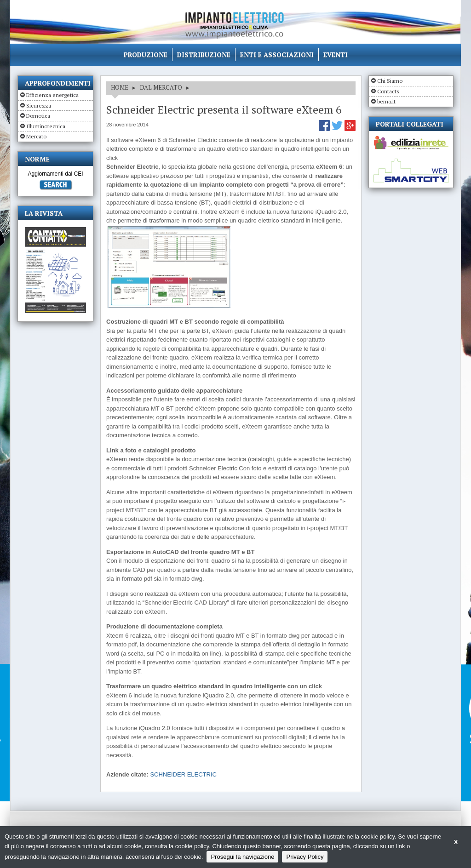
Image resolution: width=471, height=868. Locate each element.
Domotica (38, 116)
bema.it (386, 101)
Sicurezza (39, 106)
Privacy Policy (305, 857)
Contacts (388, 91)
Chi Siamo (390, 81)
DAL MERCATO (161, 87)
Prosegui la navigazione (242, 857)
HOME (120, 87)
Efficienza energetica (52, 95)
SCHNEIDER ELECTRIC (183, 774)
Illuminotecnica (46, 126)
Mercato (36, 136)
